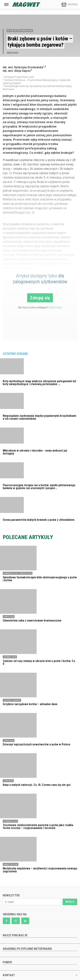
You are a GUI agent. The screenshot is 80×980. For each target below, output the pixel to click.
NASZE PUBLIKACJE (15, 935)
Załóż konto (55, 307)
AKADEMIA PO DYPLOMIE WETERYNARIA (27, 949)
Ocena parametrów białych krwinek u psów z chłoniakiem (39, 520)
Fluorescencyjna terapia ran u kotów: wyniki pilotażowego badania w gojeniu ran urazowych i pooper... (39, 487)
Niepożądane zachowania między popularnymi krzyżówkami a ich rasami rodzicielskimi (39, 417)
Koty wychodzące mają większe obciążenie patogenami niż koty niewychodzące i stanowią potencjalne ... (39, 383)
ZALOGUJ (73, 4)
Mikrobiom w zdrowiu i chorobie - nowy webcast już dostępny (35, 452)
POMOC (7, 962)
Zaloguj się (40, 298)
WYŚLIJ (70, 902)
